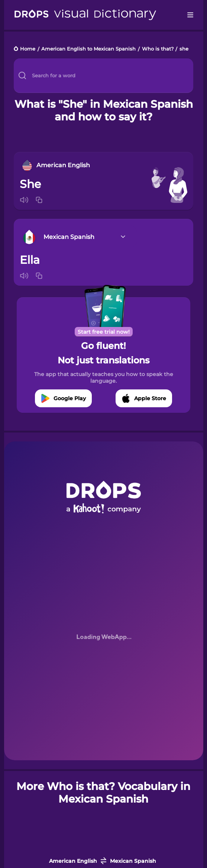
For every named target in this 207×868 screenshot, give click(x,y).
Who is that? (158, 49)
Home (28, 49)
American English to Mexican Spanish (88, 49)
